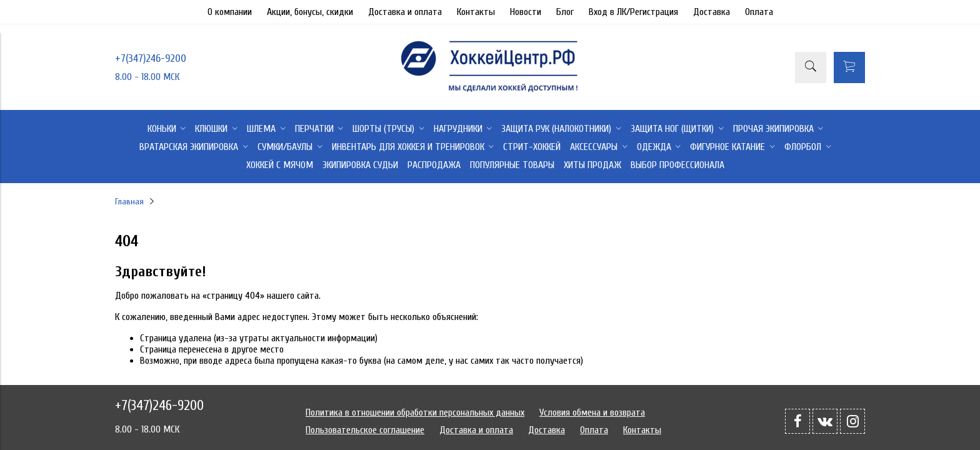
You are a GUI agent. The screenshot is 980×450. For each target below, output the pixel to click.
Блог (565, 12)
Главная (129, 202)
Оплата (759, 12)
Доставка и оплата (405, 12)
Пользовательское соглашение (365, 430)
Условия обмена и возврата (592, 412)
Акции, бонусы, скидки (310, 12)
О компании (230, 12)
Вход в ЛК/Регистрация (633, 12)
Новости (526, 12)
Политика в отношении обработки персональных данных (415, 412)
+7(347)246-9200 (151, 58)
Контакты (476, 12)
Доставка (712, 12)
